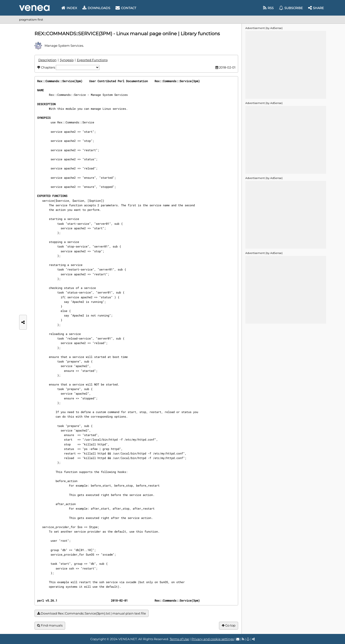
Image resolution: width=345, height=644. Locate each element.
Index (69, 8)
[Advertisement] (286, 64)
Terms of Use (179, 639)
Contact (126, 8)
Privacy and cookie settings (213, 639)
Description (47, 60)
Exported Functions (92, 60)
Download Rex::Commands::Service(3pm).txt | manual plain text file (92, 613)
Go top (229, 625)
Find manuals (50, 625)
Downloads (96, 8)
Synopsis (67, 60)
